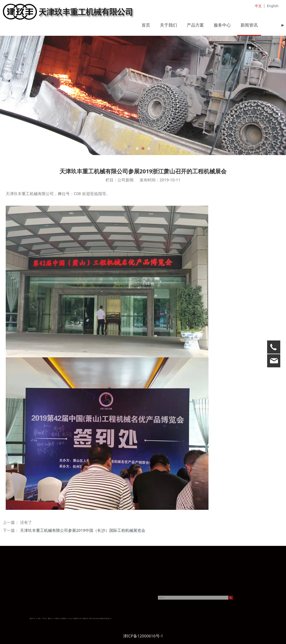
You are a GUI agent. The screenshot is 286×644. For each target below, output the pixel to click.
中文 (258, 6)
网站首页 (63, 619)
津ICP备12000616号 (91, 619)
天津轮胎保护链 (82, 619)
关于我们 (168, 25)
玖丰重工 (77, 619)
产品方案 (195, 25)
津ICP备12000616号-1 (143, 636)
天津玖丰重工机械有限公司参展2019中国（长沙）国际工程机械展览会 (83, 530)
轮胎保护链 (79, 619)
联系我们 (75, 619)
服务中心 (222, 25)
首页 (146, 25)
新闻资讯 (249, 25)
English (273, 6)
